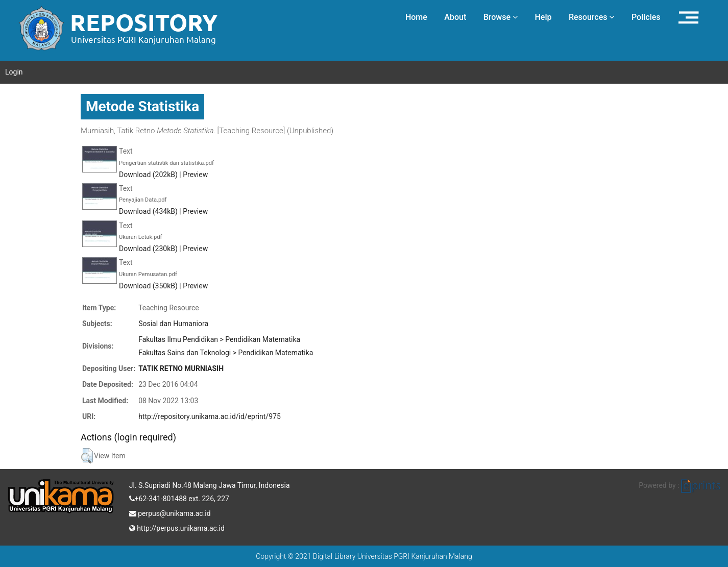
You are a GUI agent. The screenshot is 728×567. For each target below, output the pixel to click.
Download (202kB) (148, 175)
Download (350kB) (148, 286)
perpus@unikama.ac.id (170, 512)
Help (543, 17)
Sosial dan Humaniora (173, 324)
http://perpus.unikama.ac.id (177, 527)
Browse (501, 17)
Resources (592, 17)
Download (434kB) (148, 211)
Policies (646, 17)
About (455, 17)
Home (416, 17)
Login (14, 72)
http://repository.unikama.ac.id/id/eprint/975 (210, 416)
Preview (195, 175)
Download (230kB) (148, 249)
